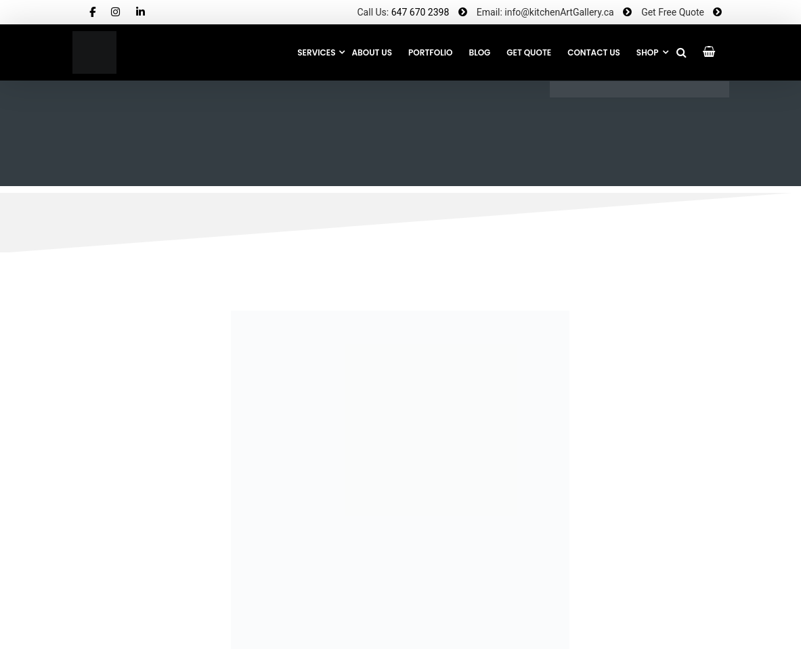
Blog (479, 52)
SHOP (648, 52)
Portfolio (430, 52)
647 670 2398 (420, 12)
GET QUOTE (529, 52)
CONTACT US (594, 52)
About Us (372, 52)
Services (316, 52)
